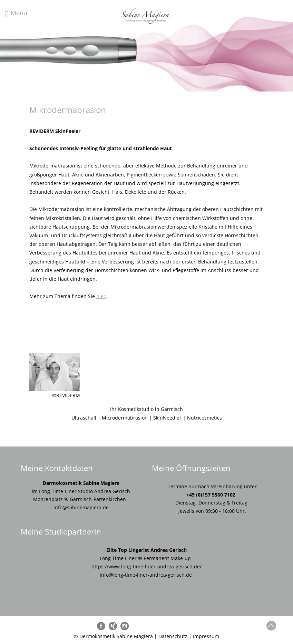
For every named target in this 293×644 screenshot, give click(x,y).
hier (101, 296)
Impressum (206, 636)
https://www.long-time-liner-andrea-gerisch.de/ (146, 566)
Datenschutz (173, 636)
